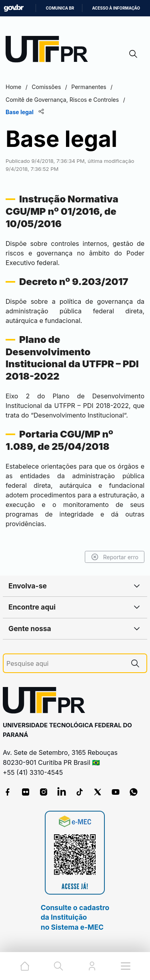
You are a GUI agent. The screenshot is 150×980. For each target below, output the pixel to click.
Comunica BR (60, 8)
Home (13, 87)
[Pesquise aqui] (65, 664)
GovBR (14, 8)
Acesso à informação (116, 8)
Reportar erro (115, 557)
